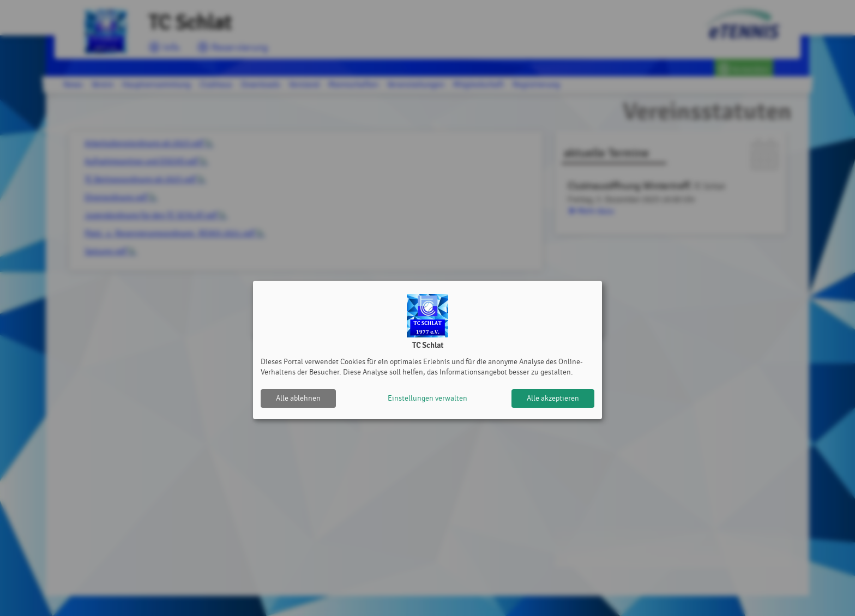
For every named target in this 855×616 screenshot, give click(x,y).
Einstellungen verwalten (427, 398)
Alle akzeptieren (553, 398)
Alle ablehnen (298, 398)
